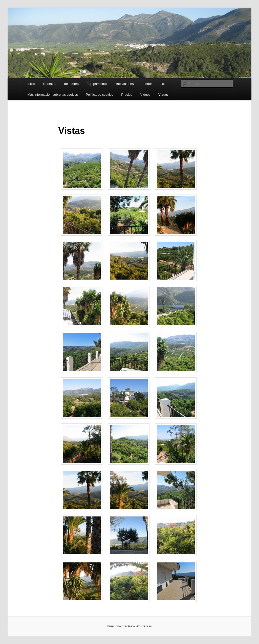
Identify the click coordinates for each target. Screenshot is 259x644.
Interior (147, 84)
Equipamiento (97, 84)
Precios (127, 95)
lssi (162, 84)
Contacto (50, 84)
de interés (71, 84)
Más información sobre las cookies (52, 95)
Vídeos (145, 95)
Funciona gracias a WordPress (129, 626)
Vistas (163, 95)
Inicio (31, 84)
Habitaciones (124, 84)
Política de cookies (99, 95)
